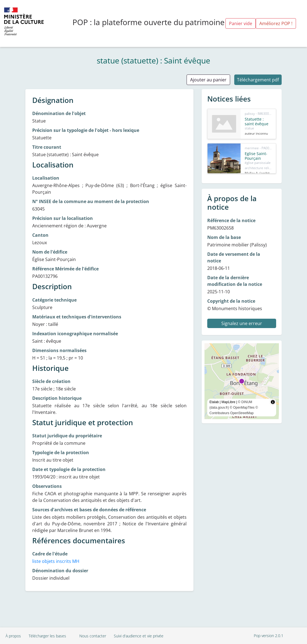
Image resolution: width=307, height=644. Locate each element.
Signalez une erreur (242, 323)
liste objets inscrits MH (56, 561)
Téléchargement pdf (258, 80)
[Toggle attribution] (273, 402)
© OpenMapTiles (242, 408)
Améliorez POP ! (276, 23)
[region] (242, 381)
